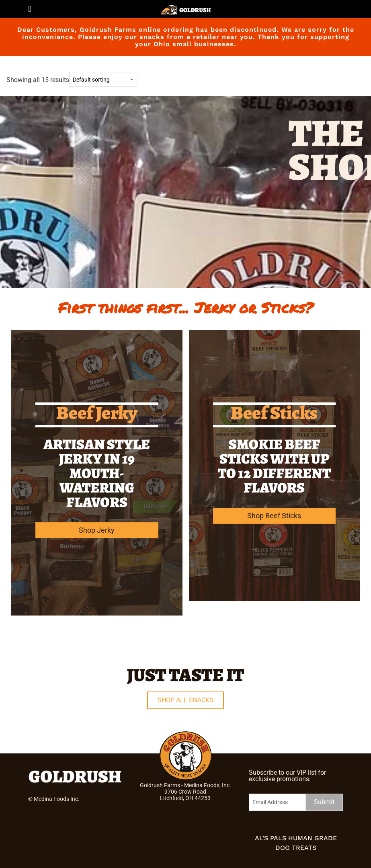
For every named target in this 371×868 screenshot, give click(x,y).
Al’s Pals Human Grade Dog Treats (296, 843)
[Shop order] (103, 79)
